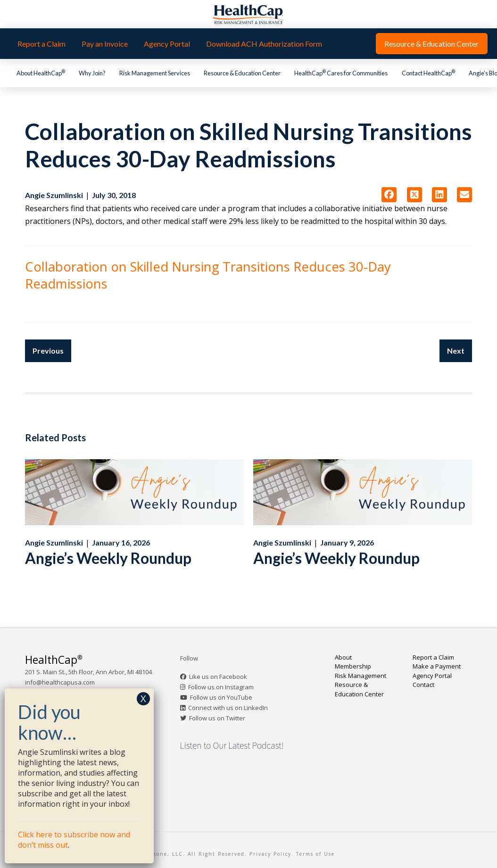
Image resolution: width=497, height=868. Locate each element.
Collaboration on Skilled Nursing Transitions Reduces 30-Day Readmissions (208, 275)
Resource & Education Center (359, 689)
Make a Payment (437, 666)
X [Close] (143, 699)
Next (456, 351)
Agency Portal (432, 676)
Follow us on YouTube (221, 697)
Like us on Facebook (218, 677)
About (343, 657)
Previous (48, 351)
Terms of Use (315, 854)
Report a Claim (433, 657)
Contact (423, 685)
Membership (353, 666)
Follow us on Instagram (221, 687)
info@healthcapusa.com (60, 682)
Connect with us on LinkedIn (228, 708)
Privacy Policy (270, 854)
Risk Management (360, 676)
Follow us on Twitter (217, 718)
